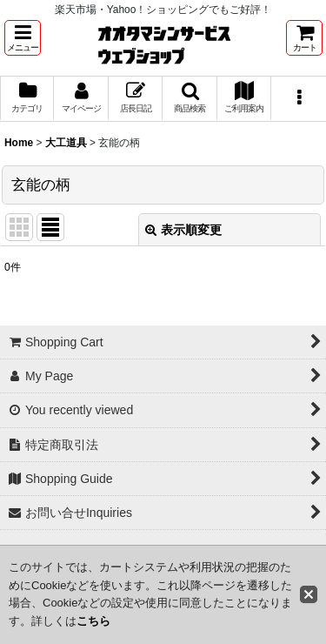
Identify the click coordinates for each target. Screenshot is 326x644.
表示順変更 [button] (183, 230)
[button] (23, 38)
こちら (93, 621)
